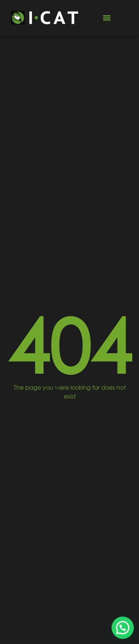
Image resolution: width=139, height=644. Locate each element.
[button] (107, 18)
